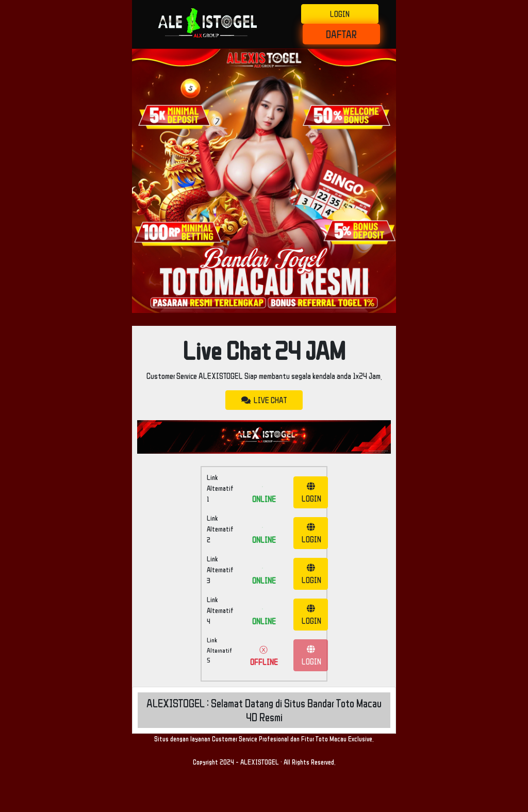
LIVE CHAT (264, 400)
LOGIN (340, 14)
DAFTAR (341, 34)
